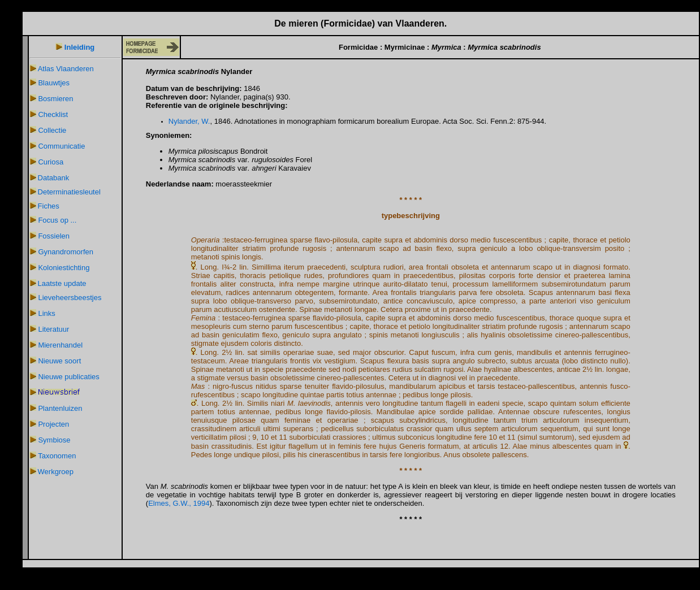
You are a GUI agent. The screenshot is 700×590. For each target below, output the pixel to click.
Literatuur (53, 329)
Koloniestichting (64, 268)
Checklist (53, 114)
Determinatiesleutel (69, 192)
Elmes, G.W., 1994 (179, 503)
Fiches (49, 206)
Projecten (53, 424)
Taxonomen (57, 456)
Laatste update (62, 283)
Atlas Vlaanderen (66, 69)
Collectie (52, 130)
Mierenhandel (60, 345)
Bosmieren (55, 99)
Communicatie (61, 146)
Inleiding (79, 47)
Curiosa (51, 162)
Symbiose (54, 440)
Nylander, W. (189, 121)
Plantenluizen (60, 408)
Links (46, 313)
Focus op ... (57, 220)
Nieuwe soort (59, 361)
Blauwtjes (54, 83)
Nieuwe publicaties (68, 377)
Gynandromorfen (66, 252)
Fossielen (54, 236)
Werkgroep (56, 472)
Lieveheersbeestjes (70, 298)
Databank (54, 178)
